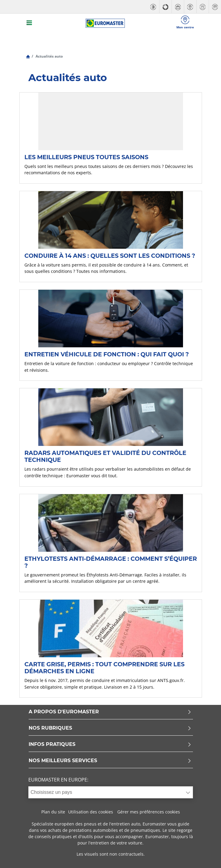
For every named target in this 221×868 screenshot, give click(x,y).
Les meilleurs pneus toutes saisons (86, 157)
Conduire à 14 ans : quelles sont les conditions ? (110, 256)
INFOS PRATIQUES (110, 745)
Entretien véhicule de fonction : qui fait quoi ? (107, 354)
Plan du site (53, 812)
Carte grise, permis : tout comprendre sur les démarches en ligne (104, 668)
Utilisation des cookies (91, 812)
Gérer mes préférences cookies (149, 812)
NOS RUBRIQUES (110, 728)
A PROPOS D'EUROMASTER (110, 712)
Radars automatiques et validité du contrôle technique (105, 456)
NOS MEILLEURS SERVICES (110, 761)
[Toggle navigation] (30, 23)
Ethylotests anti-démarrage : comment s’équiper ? (111, 562)
